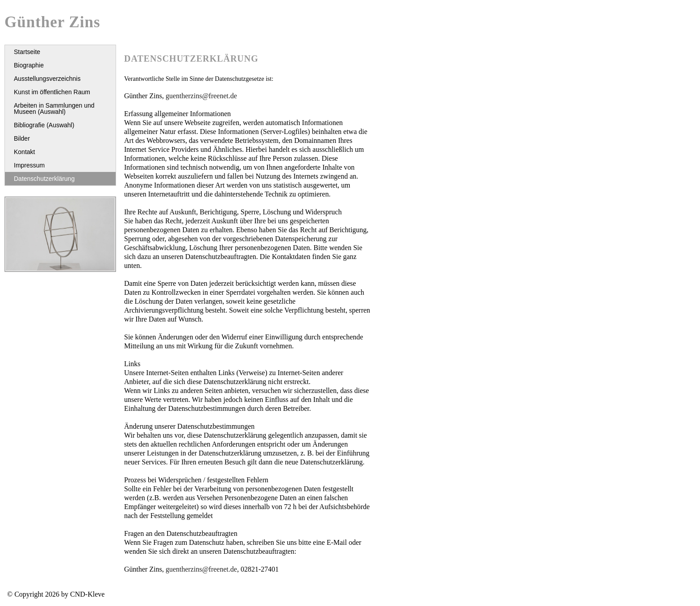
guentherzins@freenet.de (201, 96)
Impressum (29, 165)
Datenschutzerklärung (44, 179)
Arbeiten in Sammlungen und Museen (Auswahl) (54, 109)
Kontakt (24, 152)
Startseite (27, 52)
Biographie (29, 65)
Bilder (22, 138)
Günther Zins (52, 22)
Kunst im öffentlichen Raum (52, 92)
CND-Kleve (87, 594)
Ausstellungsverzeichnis (47, 79)
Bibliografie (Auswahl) (44, 125)
